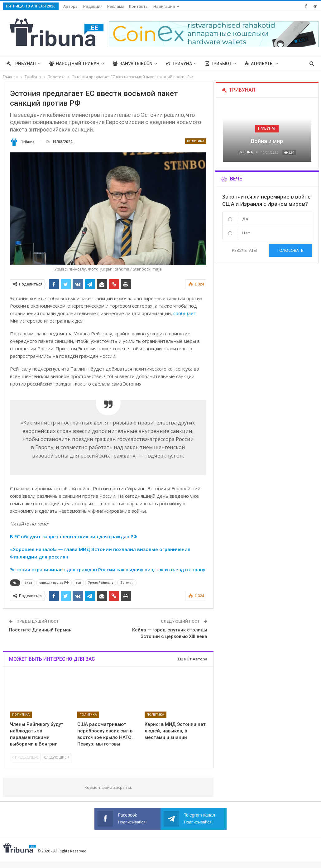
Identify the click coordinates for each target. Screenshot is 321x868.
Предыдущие (25, 757)
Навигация (164, 6)
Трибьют (218, 64)
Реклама (116, 6)
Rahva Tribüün (133, 64)
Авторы (71, 6)
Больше (254, 64)
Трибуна (179, 64)
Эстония (127, 583)
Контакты (139, 6)
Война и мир (267, 141)
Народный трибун (74, 64)
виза (28, 583)
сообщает (185, 313)
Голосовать (290, 250)
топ (78, 583)
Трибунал (21, 64)
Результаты (244, 250)
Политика (196, 141)
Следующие (57, 757)
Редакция (93, 6)
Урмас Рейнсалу (101, 583)
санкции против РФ (54, 583)
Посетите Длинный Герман (40, 630)
